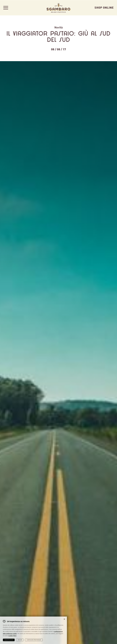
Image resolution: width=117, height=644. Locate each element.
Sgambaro (58, 8)
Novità (59, 27)
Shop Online (104, 7)
